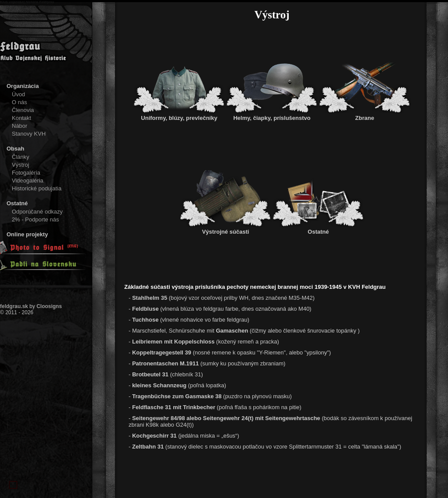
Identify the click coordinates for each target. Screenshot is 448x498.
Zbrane (365, 115)
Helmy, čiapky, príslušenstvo (272, 115)
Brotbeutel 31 (151, 374)
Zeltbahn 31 (148, 447)
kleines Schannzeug (159, 385)
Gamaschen (232, 331)
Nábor (19, 126)
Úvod (18, 94)
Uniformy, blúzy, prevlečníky (179, 115)
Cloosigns (49, 306)
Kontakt (21, 118)
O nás (19, 102)
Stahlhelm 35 (150, 298)
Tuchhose (146, 320)
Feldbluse (145, 309)
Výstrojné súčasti (226, 228)
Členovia (23, 110)
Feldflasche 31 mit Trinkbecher (174, 407)
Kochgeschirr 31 (154, 436)
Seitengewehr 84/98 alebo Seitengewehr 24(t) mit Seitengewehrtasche (227, 418)
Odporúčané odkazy (37, 212)
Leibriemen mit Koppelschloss (173, 342)
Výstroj (21, 165)
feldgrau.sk (14, 306)
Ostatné (318, 228)
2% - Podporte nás (35, 219)
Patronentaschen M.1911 (165, 363)
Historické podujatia (37, 188)
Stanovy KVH (29, 134)
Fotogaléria (26, 173)
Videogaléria (28, 181)
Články (21, 157)
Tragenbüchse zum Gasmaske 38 (178, 396)
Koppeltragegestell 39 (163, 352)
